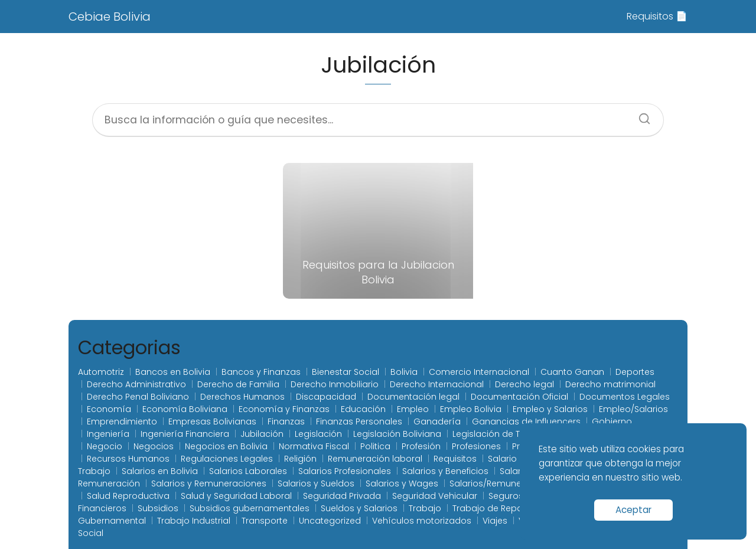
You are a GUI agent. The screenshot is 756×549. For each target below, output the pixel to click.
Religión (300, 459)
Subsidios (158, 508)
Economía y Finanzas (284, 409)
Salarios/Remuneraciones (504, 483)
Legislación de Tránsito (501, 434)
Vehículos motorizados (422, 521)
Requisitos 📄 (657, 16)
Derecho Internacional (437, 384)
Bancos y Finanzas (261, 372)
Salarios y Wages (402, 483)
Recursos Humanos (128, 459)
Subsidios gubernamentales (250, 508)
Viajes (495, 521)
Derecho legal (524, 384)
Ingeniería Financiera (185, 434)
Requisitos (455, 459)
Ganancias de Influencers (526, 421)
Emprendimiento (122, 421)
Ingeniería (108, 434)
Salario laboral (519, 459)
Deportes (635, 372)
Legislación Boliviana (397, 434)
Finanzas (286, 421)
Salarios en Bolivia (160, 471)
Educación (363, 409)
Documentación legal (413, 397)
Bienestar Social (346, 372)
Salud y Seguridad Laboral (236, 496)
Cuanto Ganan (572, 372)
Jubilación (262, 434)
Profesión (421, 446)
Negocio (105, 446)
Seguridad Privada (342, 496)
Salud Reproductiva (128, 496)
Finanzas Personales (359, 421)
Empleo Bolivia (471, 409)
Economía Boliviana (185, 409)
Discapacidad (326, 397)
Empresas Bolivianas (212, 421)
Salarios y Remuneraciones (209, 483)
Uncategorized (330, 521)
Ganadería (437, 421)
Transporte (265, 521)
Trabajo (425, 508)
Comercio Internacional (479, 372)
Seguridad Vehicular (435, 496)
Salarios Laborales (248, 471)
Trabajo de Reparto (493, 508)
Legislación (318, 434)
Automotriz (101, 372)
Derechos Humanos (242, 397)
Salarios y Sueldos (316, 483)
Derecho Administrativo (136, 384)
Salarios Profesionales (345, 471)
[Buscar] (640, 115)
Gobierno (612, 421)
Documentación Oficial (519, 397)
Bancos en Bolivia (173, 372)
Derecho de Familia (238, 384)
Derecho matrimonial (610, 384)
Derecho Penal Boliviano (138, 397)
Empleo (413, 409)
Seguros (506, 496)
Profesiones (476, 446)
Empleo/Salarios (633, 409)
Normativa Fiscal (314, 446)
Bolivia (404, 372)
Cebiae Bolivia (110, 17)
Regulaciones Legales (227, 459)
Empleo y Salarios (550, 409)
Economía (109, 409)
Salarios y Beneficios (445, 471)
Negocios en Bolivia (226, 446)
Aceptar (633, 510)
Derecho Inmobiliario (335, 384)
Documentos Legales (625, 397)
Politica (375, 446)
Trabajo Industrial (194, 521)
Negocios (154, 446)
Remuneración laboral (375, 459)
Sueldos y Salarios (359, 508)
